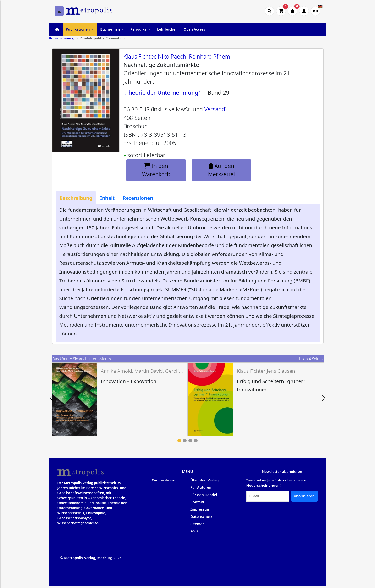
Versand (215, 109)
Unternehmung (62, 38)
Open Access (194, 29)
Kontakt (197, 502)
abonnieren (304, 496)
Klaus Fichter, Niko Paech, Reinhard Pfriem (177, 56)
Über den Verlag (204, 480)
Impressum (200, 509)
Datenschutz (201, 516)
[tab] (76, 198)
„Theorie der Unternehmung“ (162, 92)
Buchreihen (110, 29)
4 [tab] (196, 441)
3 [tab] (190, 441)
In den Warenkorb (156, 170)
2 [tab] (185, 441)
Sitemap (198, 524)
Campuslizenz (164, 480)
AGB (194, 531)
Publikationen (78, 29)
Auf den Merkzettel (222, 170)
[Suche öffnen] (270, 11)
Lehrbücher (167, 29)
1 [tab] (179, 441)
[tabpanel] (120, 399)
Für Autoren (201, 487)
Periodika (139, 29)
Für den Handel (204, 495)
